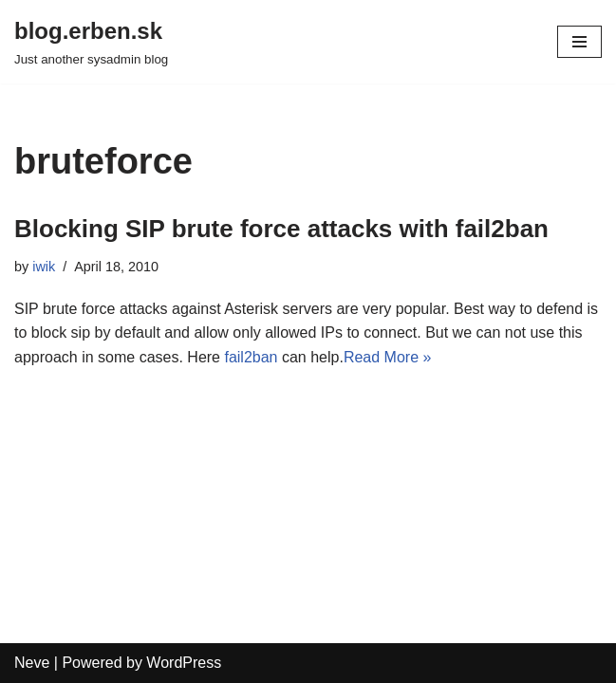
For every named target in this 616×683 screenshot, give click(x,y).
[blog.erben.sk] (91, 42)
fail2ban (251, 357)
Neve (32, 663)
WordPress (184, 663)
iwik (44, 267)
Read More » (388, 357)
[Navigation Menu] (579, 42)
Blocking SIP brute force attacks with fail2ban (281, 229)
